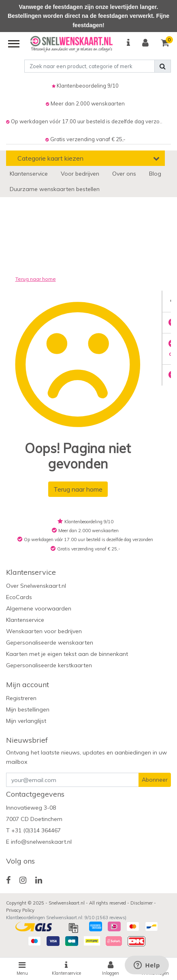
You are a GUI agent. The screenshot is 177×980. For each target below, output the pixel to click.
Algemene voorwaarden (39, 608)
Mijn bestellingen (28, 709)
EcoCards (19, 597)
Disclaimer (142, 903)
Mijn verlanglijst (26, 721)
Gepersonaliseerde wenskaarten (50, 643)
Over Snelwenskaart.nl (36, 586)
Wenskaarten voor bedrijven (44, 631)
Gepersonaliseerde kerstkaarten (49, 665)
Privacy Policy (20, 910)
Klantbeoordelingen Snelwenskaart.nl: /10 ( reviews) (66, 918)
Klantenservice (25, 620)
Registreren (21, 698)
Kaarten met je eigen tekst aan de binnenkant (67, 654)
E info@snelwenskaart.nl (39, 842)
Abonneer (155, 780)
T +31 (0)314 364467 (33, 830)
